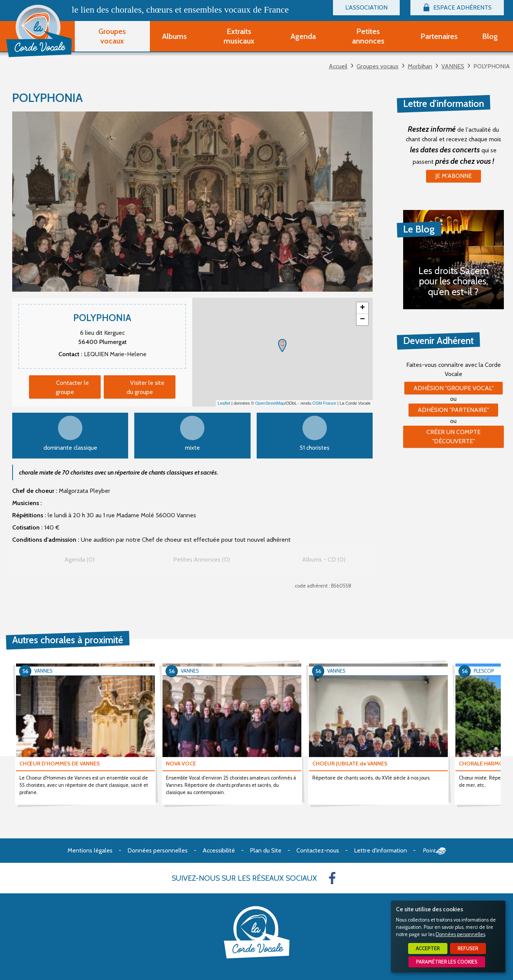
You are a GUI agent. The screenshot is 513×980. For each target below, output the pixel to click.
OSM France (324, 403)
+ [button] (363, 308)
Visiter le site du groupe (146, 387)
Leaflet (224, 403)
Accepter (428, 949)
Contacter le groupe (72, 387)
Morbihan (420, 66)
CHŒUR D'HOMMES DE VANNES (60, 764)
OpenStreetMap (270, 403)
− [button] (363, 320)
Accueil (338, 66)
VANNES (453, 66)
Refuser (468, 949)
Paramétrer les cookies (447, 962)
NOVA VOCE (181, 764)
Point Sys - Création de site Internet (435, 851)
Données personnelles (460, 934)
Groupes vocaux (378, 66)
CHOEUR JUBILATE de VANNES (350, 764)
